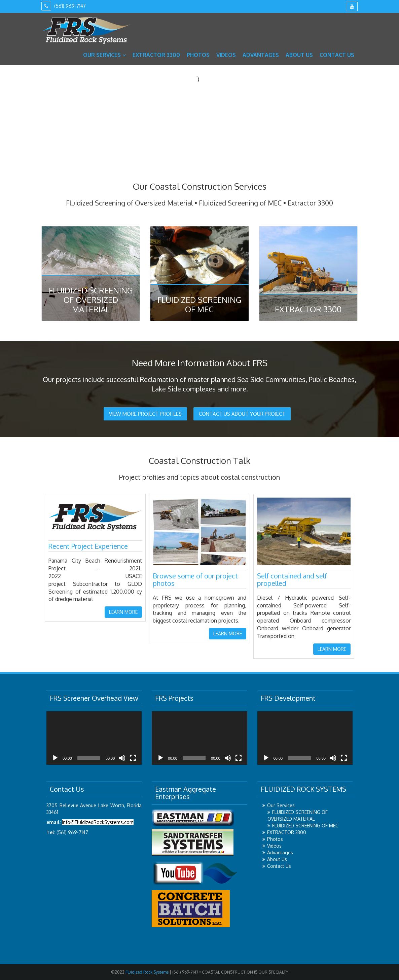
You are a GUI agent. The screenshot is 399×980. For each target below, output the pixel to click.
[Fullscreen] (133, 758)
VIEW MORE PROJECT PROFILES (145, 414)
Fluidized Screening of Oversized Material (91, 300)
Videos (226, 55)
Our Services (104, 55)
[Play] (55, 758)
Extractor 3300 (308, 309)
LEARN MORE (123, 612)
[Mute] (122, 758)
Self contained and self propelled (292, 579)
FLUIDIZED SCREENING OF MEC (305, 826)
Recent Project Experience (88, 546)
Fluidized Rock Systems (147, 972)
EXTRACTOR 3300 (156, 55)
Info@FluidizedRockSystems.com (98, 822)
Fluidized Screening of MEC (199, 304)
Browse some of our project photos (195, 579)
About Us (299, 55)
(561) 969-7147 (64, 6)
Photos (198, 55)
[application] (94, 738)
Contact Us (337, 55)
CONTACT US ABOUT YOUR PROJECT (242, 414)
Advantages (261, 55)
